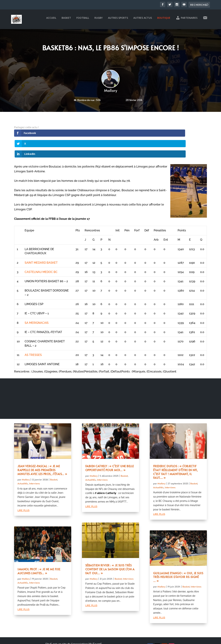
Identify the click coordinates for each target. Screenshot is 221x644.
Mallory (111, 93)
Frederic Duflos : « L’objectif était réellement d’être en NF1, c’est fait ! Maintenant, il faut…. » (175, 453)
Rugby (99, 20)
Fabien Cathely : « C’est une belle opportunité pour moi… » (110, 450)
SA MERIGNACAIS (37, 304)
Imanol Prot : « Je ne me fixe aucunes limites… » (39, 553)
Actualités (23, 465)
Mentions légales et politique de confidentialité (74, 635)
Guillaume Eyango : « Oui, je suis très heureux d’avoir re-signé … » (178, 559)
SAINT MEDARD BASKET (41, 244)
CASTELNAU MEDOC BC (41, 254)
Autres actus (143, 20)
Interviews (34, 465)
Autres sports (118, 20)
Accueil (51, 20)
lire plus (23, 492)
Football (83, 20)
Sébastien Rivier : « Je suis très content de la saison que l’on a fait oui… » (110, 551)
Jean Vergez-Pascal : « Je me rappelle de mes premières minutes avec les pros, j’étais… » (42, 452)
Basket (66, 20)
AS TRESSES (33, 337)
